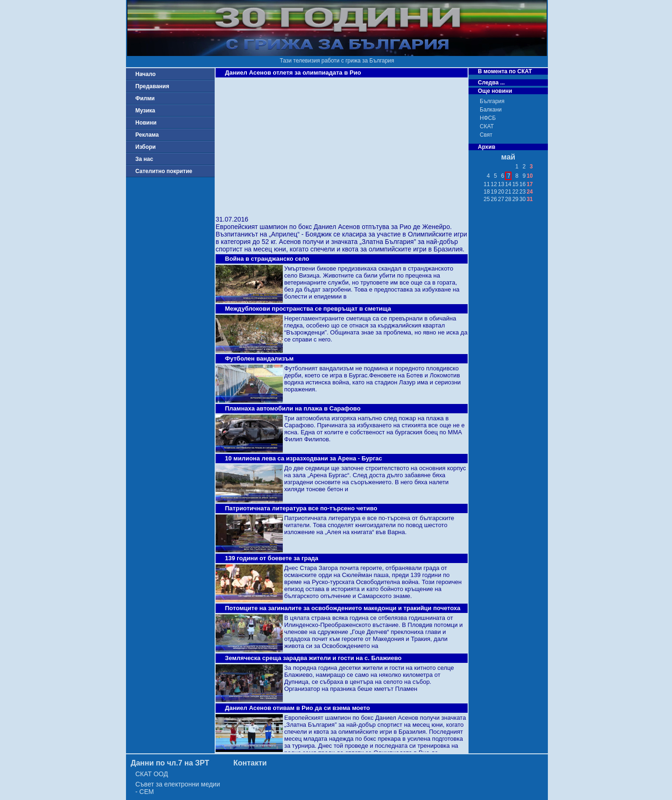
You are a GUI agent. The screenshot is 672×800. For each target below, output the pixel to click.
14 (508, 184)
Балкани (491, 110)
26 (494, 199)
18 (486, 192)
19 (494, 192)
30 (522, 199)
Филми (145, 98)
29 (515, 199)
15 (515, 184)
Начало (145, 74)
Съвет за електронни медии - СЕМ (178, 788)
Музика (145, 111)
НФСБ (488, 118)
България (492, 101)
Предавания (152, 86)
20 (501, 192)
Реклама (147, 135)
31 (529, 199)
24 (529, 192)
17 (529, 184)
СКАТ (487, 126)
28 (508, 199)
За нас (144, 159)
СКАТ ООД (152, 774)
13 (501, 184)
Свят (486, 135)
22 (515, 192)
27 (501, 199)
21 (508, 192)
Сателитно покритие (164, 171)
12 (494, 184)
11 (486, 184)
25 (486, 199)
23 (522, 192)
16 (522, 184)
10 (529, 176)
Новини (146, 123)
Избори (146, 147)
